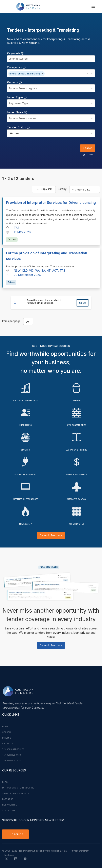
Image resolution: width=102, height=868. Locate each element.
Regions (14, 82)
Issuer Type (17, 97)
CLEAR (88, 155)
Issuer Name (17, 112)
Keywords (16, 53)
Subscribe (15, 834)
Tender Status (18, 127)
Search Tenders (51, 535)
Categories (16, 67)
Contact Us (9, 811)
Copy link (44, 189)
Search (88, 148)
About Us (8, 744)
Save (83, 303)
